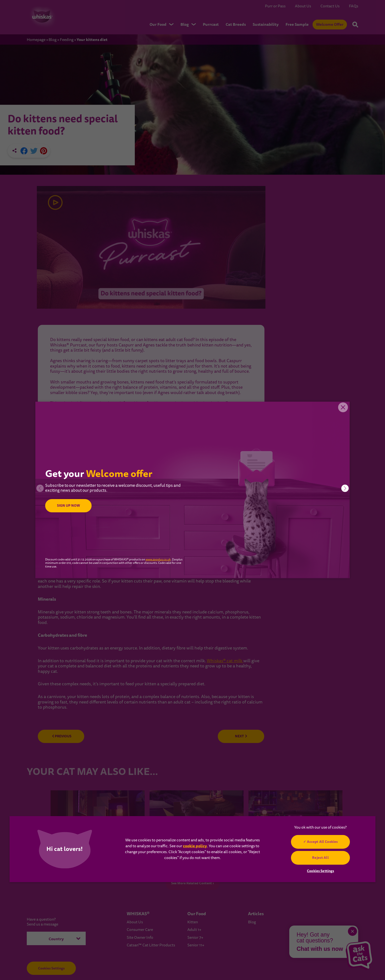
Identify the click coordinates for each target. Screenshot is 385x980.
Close (342, 409)
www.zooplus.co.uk (158, 560)
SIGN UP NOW (70, 506)
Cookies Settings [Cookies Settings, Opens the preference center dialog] (320, 871)
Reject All (321, 858)
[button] (345, 488)
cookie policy (195, 846)
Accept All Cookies (322, 842)
